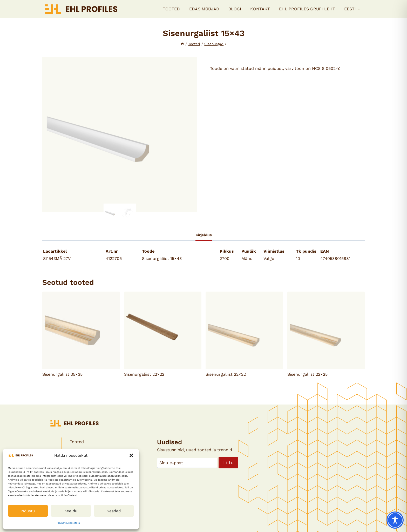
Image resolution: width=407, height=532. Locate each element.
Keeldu (71, 511)
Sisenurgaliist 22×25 (307, 374)
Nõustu (28, 511)
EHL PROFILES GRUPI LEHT (307, 9)
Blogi (235, 9)
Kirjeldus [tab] (204, 235)
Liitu (228, 463)
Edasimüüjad (204, 9)
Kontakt (260, 9)
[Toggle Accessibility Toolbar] (395, 520)
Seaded (114, 511)
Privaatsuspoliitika (68, 523)
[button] (131, 455)
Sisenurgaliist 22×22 (144, 374)
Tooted (171, 9)
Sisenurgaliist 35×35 (62, 374)
